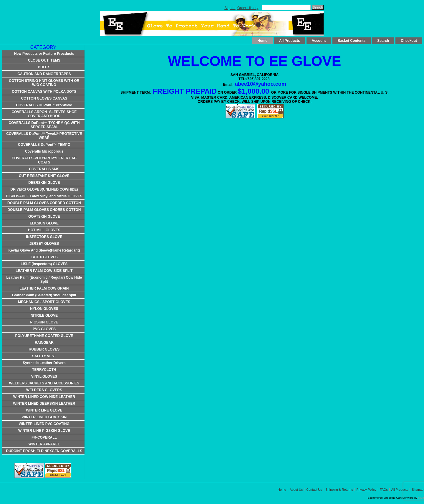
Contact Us (314, 490)
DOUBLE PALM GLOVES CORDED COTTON (44, 203)
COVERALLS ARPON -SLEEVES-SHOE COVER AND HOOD (44, 114)
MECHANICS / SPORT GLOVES (44, 302)
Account (319, 41)
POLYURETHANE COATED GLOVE (44, 336)
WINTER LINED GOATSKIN (44, 417)
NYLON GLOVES (44, 309)
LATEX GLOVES (44, 257)
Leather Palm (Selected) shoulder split (44, 295)
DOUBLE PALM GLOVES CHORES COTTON (44, 210)
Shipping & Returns (339, 490)
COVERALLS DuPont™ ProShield (44, 105)
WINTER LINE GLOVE (44, 410)
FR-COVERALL (44, 437)
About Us (296, 490)
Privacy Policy (366, 490)
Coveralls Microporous (44, 151)
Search (383, 41)
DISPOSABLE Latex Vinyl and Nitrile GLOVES (44, 196)
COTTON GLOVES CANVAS (44, 98)
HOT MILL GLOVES (44, 230)
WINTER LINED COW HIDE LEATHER (44, 397)
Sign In (230, 8)
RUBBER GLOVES (44, 349)
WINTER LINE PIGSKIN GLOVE (44, 431)
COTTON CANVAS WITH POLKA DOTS (44, 92)
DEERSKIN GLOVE (44, 183)
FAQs (384, 490)
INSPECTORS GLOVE (44, 237)
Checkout (409, 41)
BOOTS (44, 67)
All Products (290, 41)
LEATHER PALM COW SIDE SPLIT (44, 271)
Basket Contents (352, 41)
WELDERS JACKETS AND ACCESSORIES (44, 383)
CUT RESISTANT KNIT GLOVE (44, 176)
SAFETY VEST (44, 356)
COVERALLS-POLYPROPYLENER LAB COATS (44, 160)
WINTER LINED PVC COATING (44, 424)
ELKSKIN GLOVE (44, 223)
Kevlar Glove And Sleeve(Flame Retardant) (44, 250)
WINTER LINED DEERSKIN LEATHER (44, 404)
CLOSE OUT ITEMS (44, 60)
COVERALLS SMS (44, 169)
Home (262, 41)
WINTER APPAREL (44, 444)
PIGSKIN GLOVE (44, 322)
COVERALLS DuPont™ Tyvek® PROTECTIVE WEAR (44, 136)
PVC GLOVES (44, 329)
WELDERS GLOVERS (44, 390)
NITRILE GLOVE (44, 315)
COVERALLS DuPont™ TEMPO (44, 145)
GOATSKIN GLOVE (44, 217)
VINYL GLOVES (44, 376)
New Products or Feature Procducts (44, 54)
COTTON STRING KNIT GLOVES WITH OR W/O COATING (44, 83)
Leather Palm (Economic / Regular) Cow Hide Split (44, 280)
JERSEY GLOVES (44, 244)
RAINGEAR (44, 343)
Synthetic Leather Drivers (44, 363)
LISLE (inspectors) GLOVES (44, 264)
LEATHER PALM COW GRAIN (44, 288)
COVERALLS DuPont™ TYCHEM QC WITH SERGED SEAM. (44, 125)
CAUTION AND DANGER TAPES (44, 74)
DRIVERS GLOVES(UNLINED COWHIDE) (44, 189)
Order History (248, 8)
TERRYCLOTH (44, 370)
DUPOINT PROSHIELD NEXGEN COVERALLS (44, 451)
